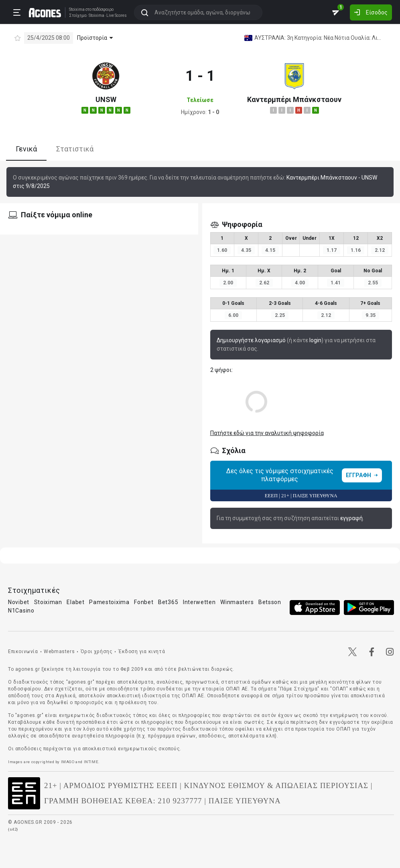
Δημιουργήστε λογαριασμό (251, 340)
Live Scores (117, 16)
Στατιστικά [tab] (75, 149)
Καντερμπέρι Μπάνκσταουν (294, 99)
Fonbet (144, 602)
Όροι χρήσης (97, 652)
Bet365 (168, 602)
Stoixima (77, 9)
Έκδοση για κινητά (142, 652)
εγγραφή (351, 518)
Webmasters (59, 652)
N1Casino (21, 611)
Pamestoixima (109, 602)
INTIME (91, 762)
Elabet (75, 602)
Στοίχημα (78, 16)
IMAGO (68, 762)
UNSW (106, 99)
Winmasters (237, 602)
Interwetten (199, 602)
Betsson (270, 602)
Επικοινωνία (23, 652)
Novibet (19, 602)
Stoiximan (48, 602)
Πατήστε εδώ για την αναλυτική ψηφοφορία (267, 433)
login (315, 340)
